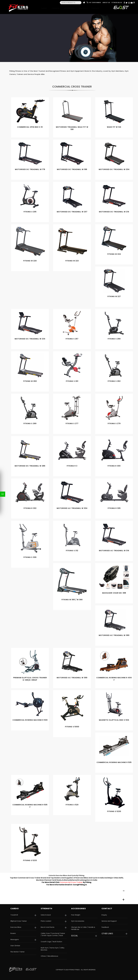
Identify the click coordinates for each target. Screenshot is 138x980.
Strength (56, 8)
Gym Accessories (78, 921)
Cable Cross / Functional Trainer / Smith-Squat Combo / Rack (53, 934)
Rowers (13, 933)
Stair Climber (15, 946)
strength (46, 908)
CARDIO (15, 908)
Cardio (45, 8)
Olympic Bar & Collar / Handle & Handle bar (83, 928)
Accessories (70, 8)
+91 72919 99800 (95, 3)
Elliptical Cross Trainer (19, 921)
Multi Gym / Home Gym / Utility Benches (53, 949)
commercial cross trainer (71, 882)
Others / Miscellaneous (49, 956)
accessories (78, 908)
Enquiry (104, 915)
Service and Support (109, 921)
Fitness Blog (117, 3)
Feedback (105, 927)
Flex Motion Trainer (18, 952)
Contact (96, 8)
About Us (106, 3)
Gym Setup (84, 8)
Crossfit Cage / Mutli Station (51, 942)
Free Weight (76, 915)
